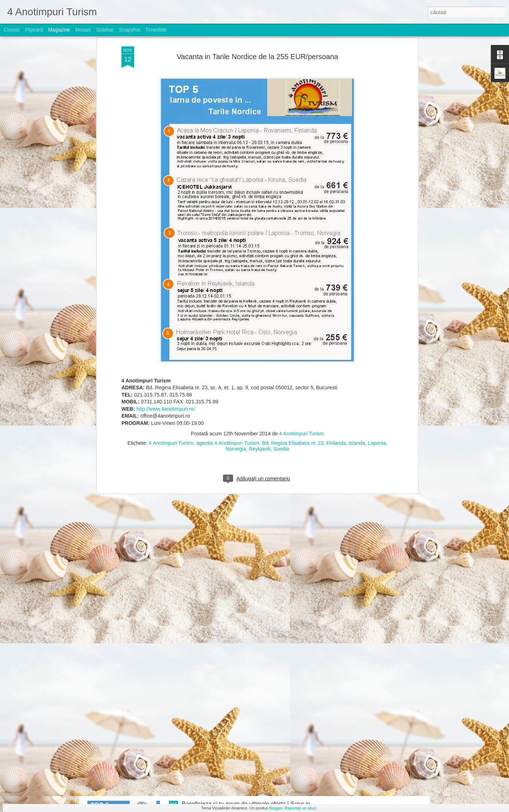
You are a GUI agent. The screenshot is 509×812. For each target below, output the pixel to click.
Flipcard (34, 30)
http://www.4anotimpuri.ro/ (166, 250)
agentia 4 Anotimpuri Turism (228, 284)
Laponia (377, 284)
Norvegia (236, 290)
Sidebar (105, 30)
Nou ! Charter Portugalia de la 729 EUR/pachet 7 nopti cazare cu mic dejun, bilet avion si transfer (245, 560)
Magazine (59, 30)
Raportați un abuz (300, 808)
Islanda (357, 284)
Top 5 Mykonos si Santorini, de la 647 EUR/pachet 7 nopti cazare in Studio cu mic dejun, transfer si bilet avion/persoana (249, 728)
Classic (12, 30)
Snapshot (130, 30)
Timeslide (156, 30)
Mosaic (83, 30)
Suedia (281, 290)
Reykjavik (260, 290)
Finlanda (336, 284)
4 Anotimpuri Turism (302, 274)
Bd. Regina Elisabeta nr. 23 (293, 284)
